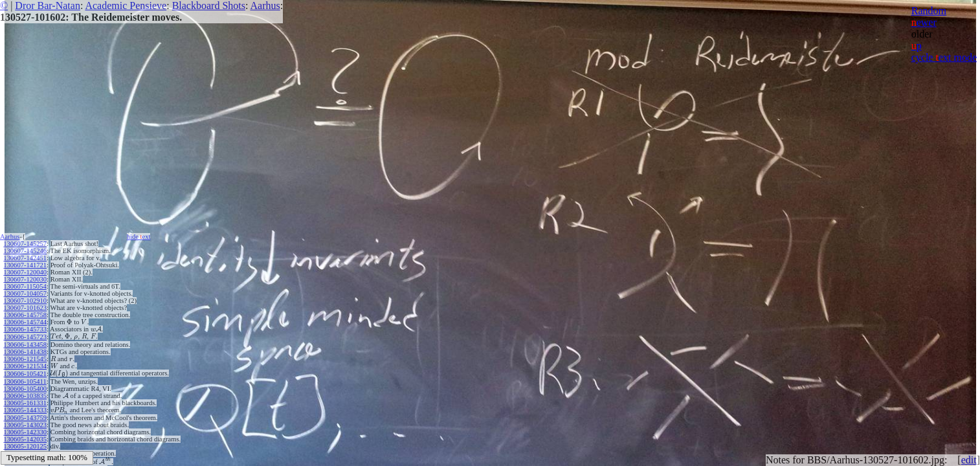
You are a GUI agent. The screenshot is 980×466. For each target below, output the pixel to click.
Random (929, 11)
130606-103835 (25, 396)
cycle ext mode (944, 57)
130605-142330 (25, 432)
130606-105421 (25, 374)
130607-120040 (25, 272)
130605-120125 (25, 446)
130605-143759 (25, 418)
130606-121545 (25, 359)
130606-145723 (25, 337)
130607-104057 (25, 294)
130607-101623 (25, 308)
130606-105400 (25, 389)
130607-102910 (25, 301)
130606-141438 (25, 352)
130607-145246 (25, 251)
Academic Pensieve (126, 6)
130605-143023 (25, 425)
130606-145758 (25, 315)
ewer (924, 22)
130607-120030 (25, 279)
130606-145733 (25, 329)
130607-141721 (25, 265)
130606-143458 (25, 345)
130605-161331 (25, 403)
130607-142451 (25, 258)
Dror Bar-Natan (48, 6)
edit (969, 460)
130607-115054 (25, 286)
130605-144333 (25, 410)
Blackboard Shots (209, 6)
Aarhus (265, 6)
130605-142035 (25, 439)
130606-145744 (25, 322)
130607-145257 (25, 244)
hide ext (139, 237)
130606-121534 (25, 366)
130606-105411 (25, 382)
